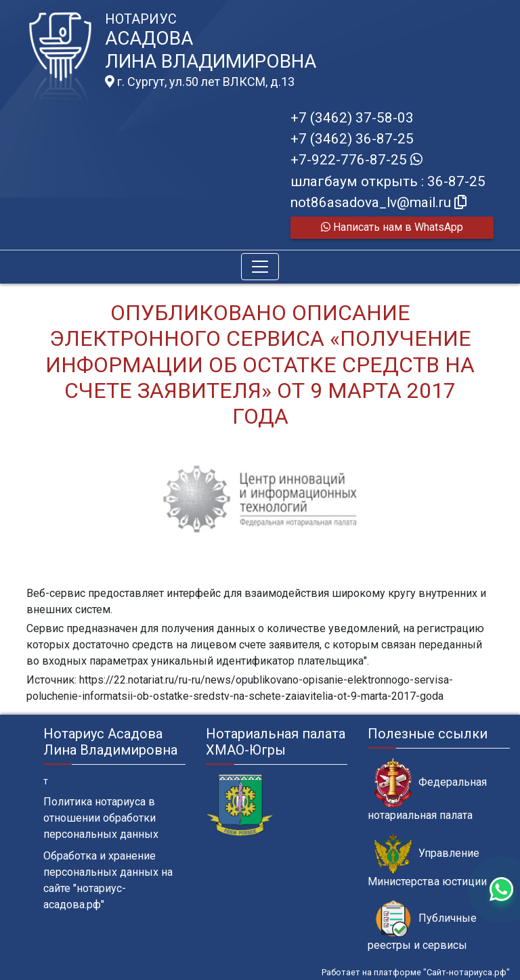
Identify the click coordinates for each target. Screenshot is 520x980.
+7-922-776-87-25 (356, 160)
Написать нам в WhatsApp (392, 227)
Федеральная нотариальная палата (427, 790)
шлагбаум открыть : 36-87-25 (388, 181)
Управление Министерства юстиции (427, 861)
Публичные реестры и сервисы (422, 926)
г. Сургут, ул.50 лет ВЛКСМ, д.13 (200, 82)
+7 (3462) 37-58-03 (352, 118)
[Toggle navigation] (260, 267)
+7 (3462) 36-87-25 (352, 139)
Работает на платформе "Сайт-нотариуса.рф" (416, 972)
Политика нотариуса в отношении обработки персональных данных (101, 818)
